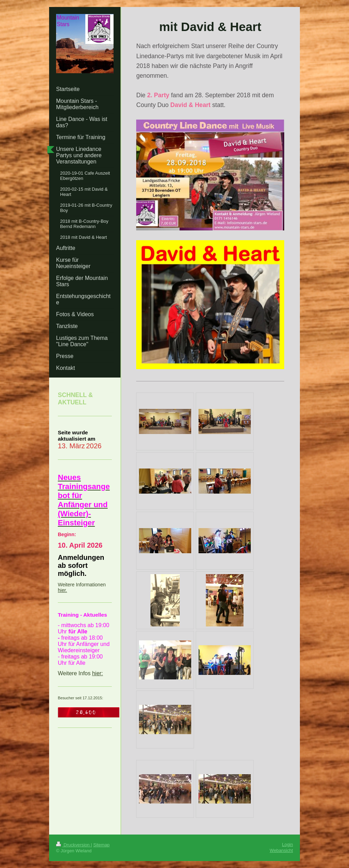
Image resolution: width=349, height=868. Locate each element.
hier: (97, 673)
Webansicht (281, 850)
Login (288, 844)
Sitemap (102, 845)
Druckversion (73, 845)
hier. (62, 590)
